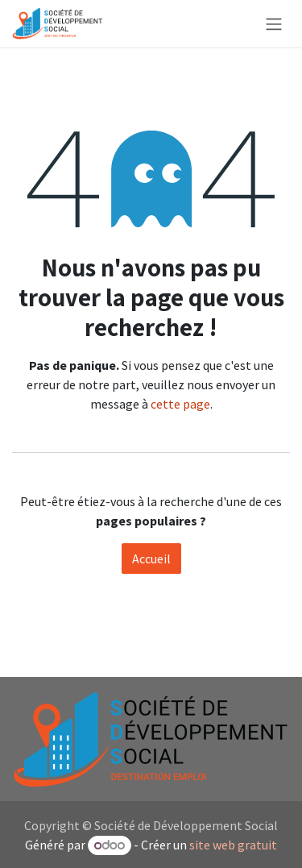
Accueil (151, 559)
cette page (180, 404)
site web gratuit (233, 845)
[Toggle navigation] (274, 23)
